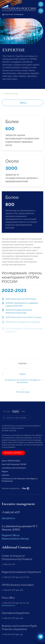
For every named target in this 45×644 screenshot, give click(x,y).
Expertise (23, 363)
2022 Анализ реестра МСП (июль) (21, 300)
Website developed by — (15, 488)
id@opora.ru (8, 518)
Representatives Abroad (15, 539)
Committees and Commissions (14, 468)
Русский (6, 411)
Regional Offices (11, 535)
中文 (23, 411)
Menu (23, 103)
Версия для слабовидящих (13, 14)
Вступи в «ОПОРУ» (13, 453)
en (41, 11)
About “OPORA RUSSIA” (11, 461)
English (16, 411)
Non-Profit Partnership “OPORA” (14, 464)
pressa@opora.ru (8, 605)
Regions (5, 472)
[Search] (16, 418)
